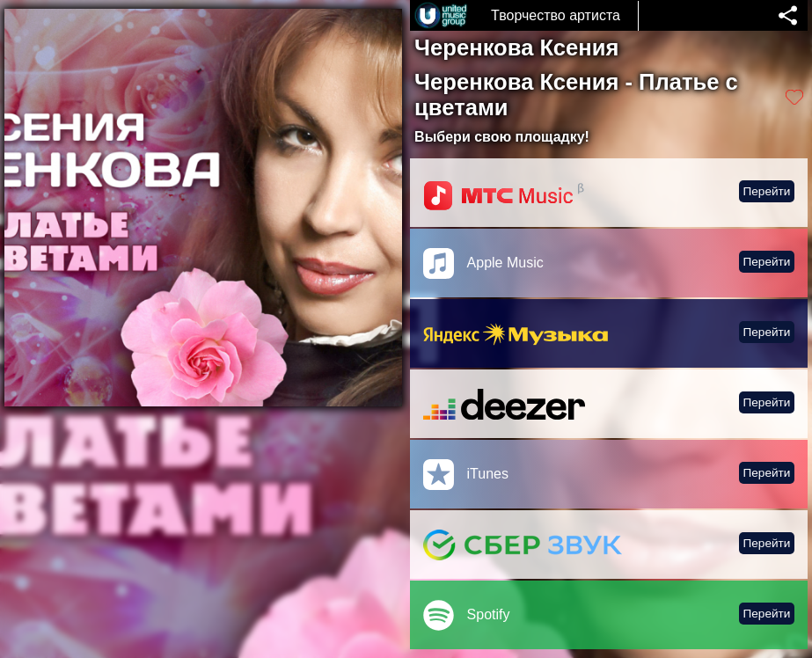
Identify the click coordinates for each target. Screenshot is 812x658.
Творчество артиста (556, 15)
